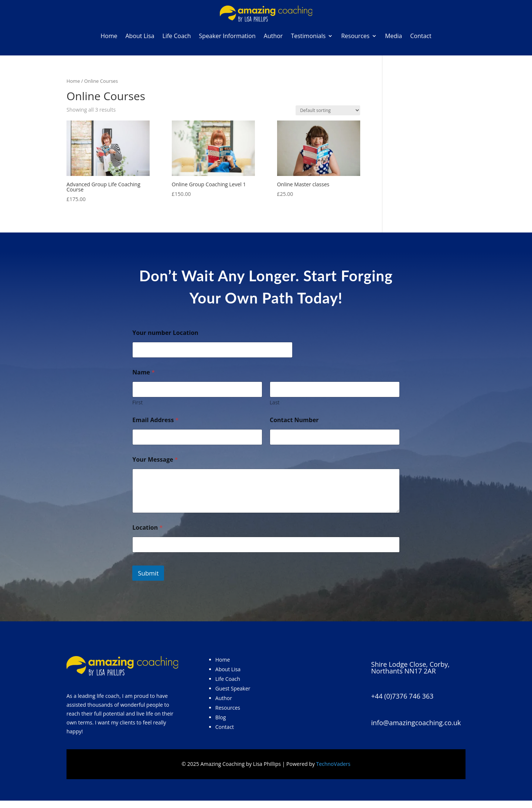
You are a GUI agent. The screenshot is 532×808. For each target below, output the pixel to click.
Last (275, 402)
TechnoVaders (333, 764)
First (137, 402)
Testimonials (308, 36)
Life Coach (177, 36)
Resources (355, 36)
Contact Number (294, 420)
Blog (221, 717)
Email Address (155, 420)
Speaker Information (227, 36)
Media (393, 36)
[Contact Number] (335, 437)
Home (109, 36)
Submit (148, 573)
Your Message (155, 460)
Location (147, 528)
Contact (421, 36)
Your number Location (165, 333)
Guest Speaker (233, 688)
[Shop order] (328, 110)
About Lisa (140, 36)
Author (273, 36)
